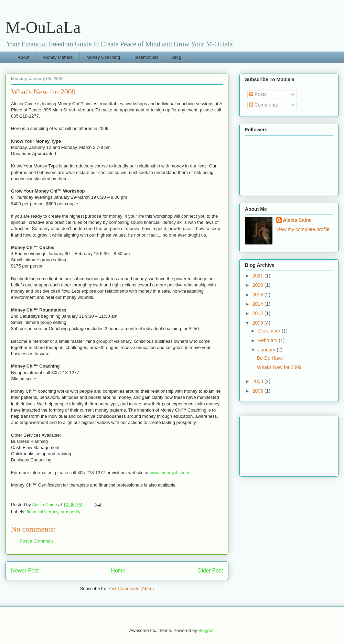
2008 (259, 381)
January (267, 350)
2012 (259, 313)
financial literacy (43, 512)
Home (118, 571)
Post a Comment (36, 541)
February (268, 340)
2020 (259, 285)
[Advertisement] (276, 444)
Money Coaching (103, 57)
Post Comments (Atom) (131, 588)
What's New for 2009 (279, 367)
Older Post (210, 571)
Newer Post (25, 571)
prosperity (70, 512)
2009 (259, 323)
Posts (258, 94)
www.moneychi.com (169, 473)
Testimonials (146, 57)
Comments (264, 105)
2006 (259, 391)
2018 (259, 295)
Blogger (206, 630)
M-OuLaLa (43, 27)
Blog (177, 57)
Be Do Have (270, 358)
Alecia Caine (297, 220)
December (270, 331)
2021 (259, 276)
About (24, 57)
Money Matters (58, 57)
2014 (259, 304)
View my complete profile (303, 229)
